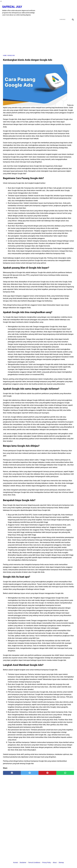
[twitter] (62, 9)
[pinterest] (47, 771)
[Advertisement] (38, 36)
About (55, 863)
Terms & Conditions (34, 863)
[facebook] (58, 9)
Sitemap (61, 863)
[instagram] (72, 9)
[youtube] (67, 9)
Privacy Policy (47, 863)
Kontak (15, 863)
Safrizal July (13, 5)
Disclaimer (23, 863)
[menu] (4, 17)
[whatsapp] (65, 771)
